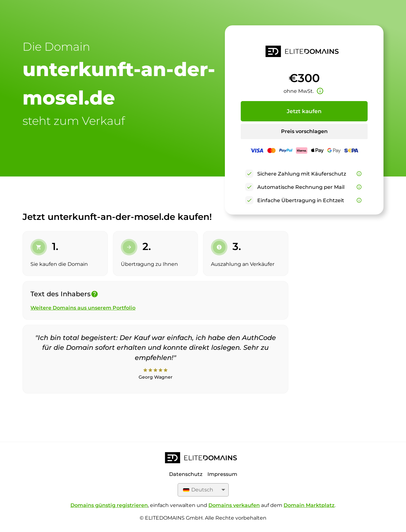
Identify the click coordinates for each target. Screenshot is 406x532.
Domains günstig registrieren (109, 505)
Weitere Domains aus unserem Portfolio (83, 308)
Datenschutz (186, 474)
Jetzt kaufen (304, 111)
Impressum (222, 474)
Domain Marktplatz (309, 505)
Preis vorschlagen (304, 131)
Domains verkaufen (234, 505)
